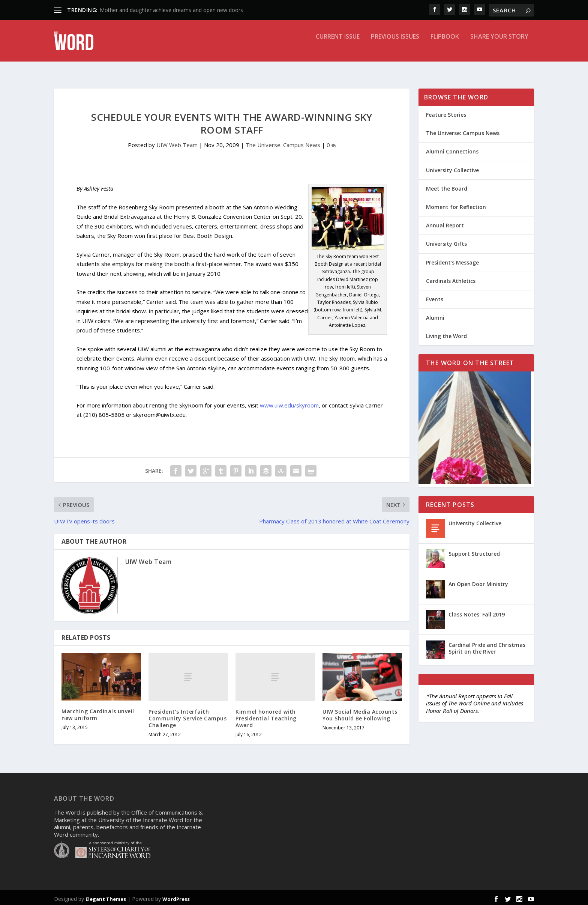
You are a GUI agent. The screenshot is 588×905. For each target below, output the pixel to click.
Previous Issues (395, 46)
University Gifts (446, 241)
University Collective (452, 168)
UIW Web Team (177, 142)
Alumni (435, 315)
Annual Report (445, 223)
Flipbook (445, 46)
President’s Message (452, 260)
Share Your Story (499, 46)
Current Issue (338, 46)
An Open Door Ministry (478, 581)
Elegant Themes (106, 896)
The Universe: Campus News (283, 142)
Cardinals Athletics (451, 278)
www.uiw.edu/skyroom (289, 403)
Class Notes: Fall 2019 (477, 612)
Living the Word (446, 333)
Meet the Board (447, 186)
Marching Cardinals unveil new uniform (98, 712)
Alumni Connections (452, 149)
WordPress (176, 896)
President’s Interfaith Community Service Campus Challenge (187, 716)
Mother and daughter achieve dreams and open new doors (171, 10)
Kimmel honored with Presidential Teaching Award (266, 716)
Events (435, 297)
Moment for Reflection (456, 204)
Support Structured (474, 551)
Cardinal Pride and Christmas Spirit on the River (487, 646)
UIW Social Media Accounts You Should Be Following (360, 712)
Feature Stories (446, 112)
